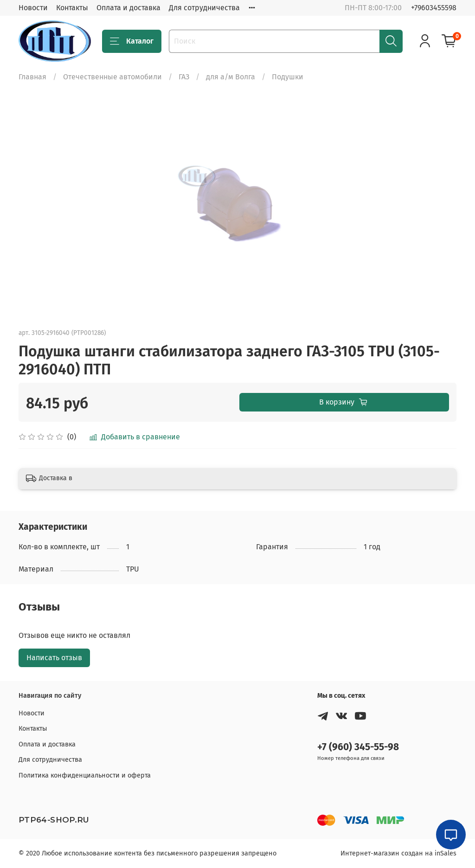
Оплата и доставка (128, 8)
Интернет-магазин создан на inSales (398, 853)
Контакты (72, 8)
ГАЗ (184, 77)
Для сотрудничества (204, 8)
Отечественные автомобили (112, 77)
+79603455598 (434, 8)
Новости (33, 8)
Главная (32, 77)
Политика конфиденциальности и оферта (85, 775)
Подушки (288, 77)
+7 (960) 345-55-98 (358, 747)
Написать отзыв (54, 658)
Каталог (132, 41)
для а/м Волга (231, 77)
